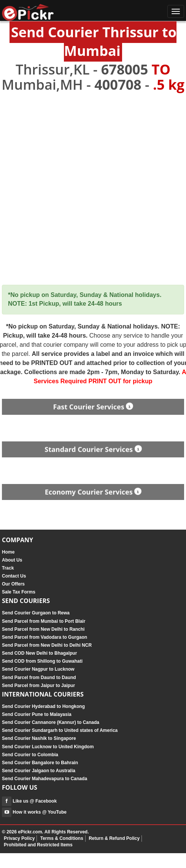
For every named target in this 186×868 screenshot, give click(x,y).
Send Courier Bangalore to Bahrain (40, 763)
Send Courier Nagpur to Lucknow (38, 669)
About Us (12, 560)
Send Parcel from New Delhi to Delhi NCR (47, 645)
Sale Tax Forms (19, 592)
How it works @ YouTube (34, 812)
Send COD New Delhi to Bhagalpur (39, 653)
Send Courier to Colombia (30, 755)
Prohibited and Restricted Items (38, 845)
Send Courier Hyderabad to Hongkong (43, 706)
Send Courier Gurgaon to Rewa (36, 613)
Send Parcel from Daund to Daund (39, 678)
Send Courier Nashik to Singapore (39, 738)
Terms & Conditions (62, 838)
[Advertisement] (93, 189)
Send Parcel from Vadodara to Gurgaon (45, 637)
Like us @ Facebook (29, 801)
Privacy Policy (19, 838)
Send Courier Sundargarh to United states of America (60, 730)
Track (8, 568)
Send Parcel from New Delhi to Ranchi (43, 629)
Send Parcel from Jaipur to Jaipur (38, 686)
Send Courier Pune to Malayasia (37, 714)
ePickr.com (30, 832)
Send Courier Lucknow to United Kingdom (48, 747)
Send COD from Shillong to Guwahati (42, 661)
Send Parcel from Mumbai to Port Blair (44, 621)
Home (8, 552)
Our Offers (13, 584)
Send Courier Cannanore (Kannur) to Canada (51, 722)
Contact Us (14, 576)
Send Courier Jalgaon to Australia (39, 771)
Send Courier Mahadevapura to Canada (45, 779)
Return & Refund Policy (114, 838)
